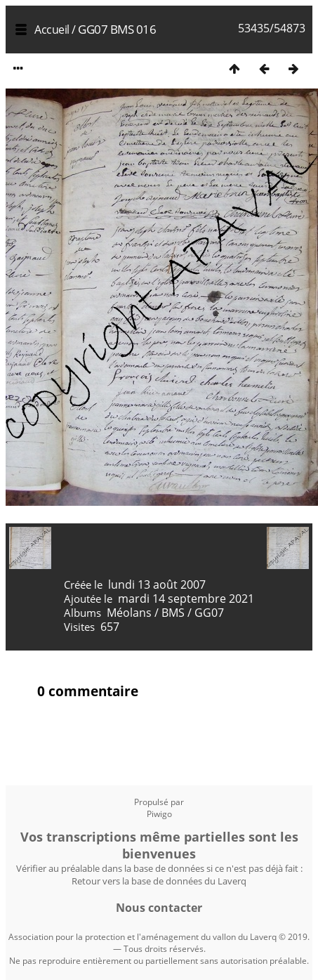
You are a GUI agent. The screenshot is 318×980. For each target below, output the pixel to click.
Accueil (52, 30)
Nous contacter (159, 908)
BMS (173, 613)
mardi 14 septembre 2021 (186, 599)
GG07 (209, 613)
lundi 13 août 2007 (157, 584)
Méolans (129, 613)
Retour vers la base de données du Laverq (159, 881)
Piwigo (159, 814)
